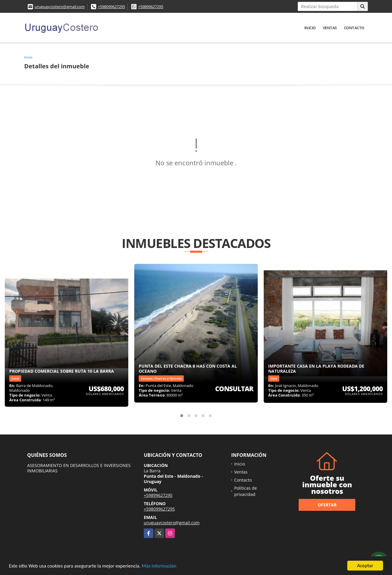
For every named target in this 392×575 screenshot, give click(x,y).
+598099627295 (111, 7)
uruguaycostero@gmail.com (60, 7)
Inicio (310, 28)
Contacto (354, 28)
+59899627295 (151, 7)
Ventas (330, 28)
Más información (159, 567)
